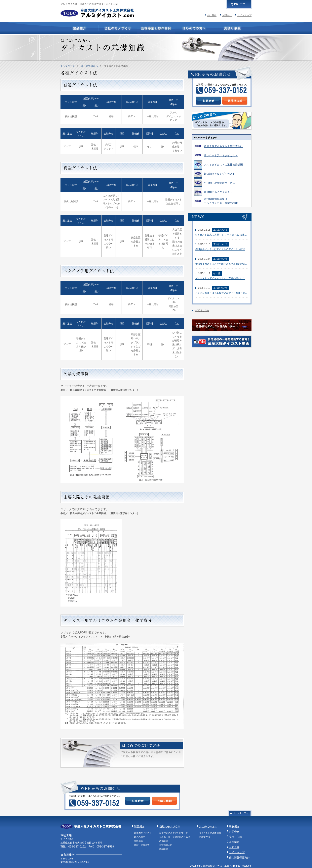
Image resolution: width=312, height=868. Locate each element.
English (233, 4)
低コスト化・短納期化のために (175, 837)
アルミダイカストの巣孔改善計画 (223, 165)
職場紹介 (164, 849)
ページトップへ (241, 813)
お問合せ (227, 15)
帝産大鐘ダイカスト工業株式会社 (223, 146)
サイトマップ (244, 15)
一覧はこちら (202, 310)
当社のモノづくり (170, 826)
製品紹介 (139, 826)
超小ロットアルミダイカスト (221, 155)
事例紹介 (234, 826)
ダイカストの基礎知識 (210, 833)
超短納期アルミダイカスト (219, 174)
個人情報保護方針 (239, 858)
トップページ (68, 66)
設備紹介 (164, 841)
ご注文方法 (204, 837)
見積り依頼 (235, 837)
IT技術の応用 (166, 845)
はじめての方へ (89, 66)
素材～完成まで (142, 845)
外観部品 (138, 841)
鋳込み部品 (140, 837)
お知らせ (234, 847)
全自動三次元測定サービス (219, 183)
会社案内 (212, 15)
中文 (243, 4)
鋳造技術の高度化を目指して (174, 833)
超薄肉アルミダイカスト (218, 192)
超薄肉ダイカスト (143, 833)
